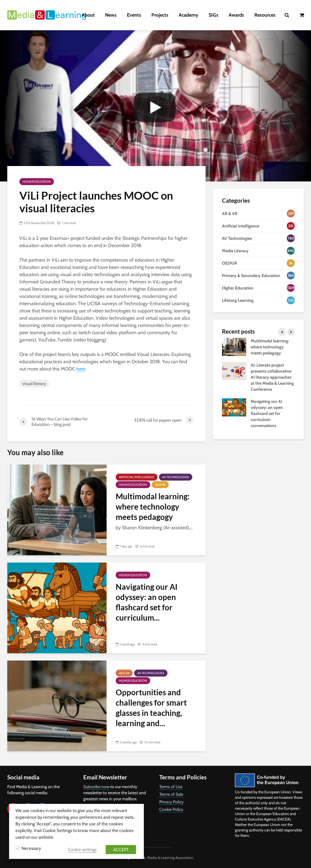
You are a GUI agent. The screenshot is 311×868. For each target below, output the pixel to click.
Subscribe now (96, 787)
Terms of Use (171, 787)
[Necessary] (18, 848)
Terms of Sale (171, 794)
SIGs (213, 15)
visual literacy (34, 383)
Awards (236, 15)
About (88, 15)
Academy (189, 15)
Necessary (31, 848)
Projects (160, 15)
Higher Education (37, 182)
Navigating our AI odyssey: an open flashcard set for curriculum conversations (267, 413)
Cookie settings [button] (82, 850)
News (111, 15)
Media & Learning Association (170, 858)
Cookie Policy (171, 809)
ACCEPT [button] (121, 850)
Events (134, 15)
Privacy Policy (171, 802)
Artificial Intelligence (137, 477)
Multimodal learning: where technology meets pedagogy (153, 507)
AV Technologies (176, 477)
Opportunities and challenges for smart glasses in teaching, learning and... (151, 708)
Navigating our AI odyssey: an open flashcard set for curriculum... (147, 602)
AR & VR (124, 673)
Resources (265, 15)
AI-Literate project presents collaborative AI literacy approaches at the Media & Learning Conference (272, 377)
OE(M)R (160, 485)
